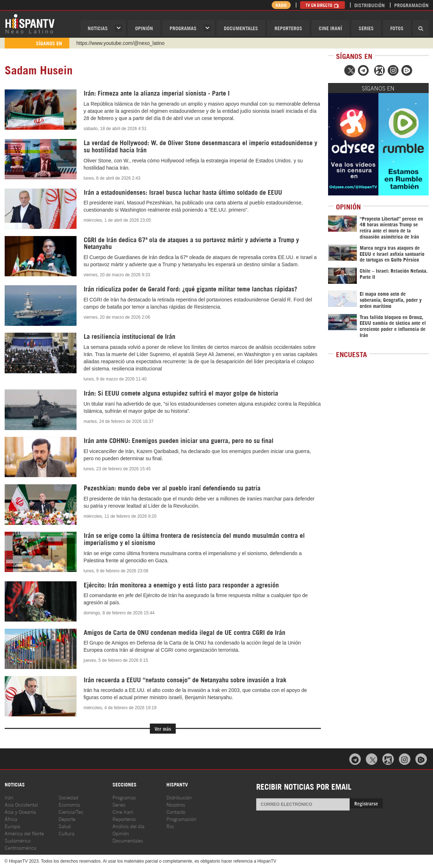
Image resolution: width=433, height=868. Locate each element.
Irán (9, 797)
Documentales (241, 28)
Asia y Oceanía (20, 811)
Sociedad (68, 797)
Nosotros (176, 804)
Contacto (176, 811)
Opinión (121, 833)
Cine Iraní (330, 28)
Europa (12, 826)
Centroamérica (20, 847)
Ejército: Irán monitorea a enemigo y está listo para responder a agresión (181, 585)
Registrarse (366, 803)
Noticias (98, 28)
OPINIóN (144, 28)
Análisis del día (128, 826)
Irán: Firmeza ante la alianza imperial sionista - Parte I (157, 93)
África (11, 819)
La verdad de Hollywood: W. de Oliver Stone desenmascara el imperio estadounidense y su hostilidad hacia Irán (201, 146)
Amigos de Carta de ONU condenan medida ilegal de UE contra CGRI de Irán (185, 632)
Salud (65, 826)
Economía (69, 804)
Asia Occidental (21, 804)
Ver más (163, 728)
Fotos (397, 28)
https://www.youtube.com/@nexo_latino (121, 43)
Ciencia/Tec (71, 811)
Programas (183, 28)
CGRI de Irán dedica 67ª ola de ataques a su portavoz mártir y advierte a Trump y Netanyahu (191, 243)
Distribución (370, 5)
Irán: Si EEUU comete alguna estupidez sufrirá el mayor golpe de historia (181, 393)
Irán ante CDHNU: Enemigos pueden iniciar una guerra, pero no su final (179, 440)
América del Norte (24, 833)
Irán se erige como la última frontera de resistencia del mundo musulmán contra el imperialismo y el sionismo (194, 539)
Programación (411, 5)
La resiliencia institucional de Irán (130, 336)
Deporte (67, 819)
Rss (170, 826)
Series (366, 28)
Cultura (66, 833)
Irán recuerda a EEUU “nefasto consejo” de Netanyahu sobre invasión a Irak (185, 679)
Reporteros (288, 28)
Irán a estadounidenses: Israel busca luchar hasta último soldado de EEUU (183, 192)
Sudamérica (18, 840)
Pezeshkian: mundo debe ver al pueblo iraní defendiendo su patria (172, 488)
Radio (281, 5)
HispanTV (30, 23)
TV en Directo (323, 5)
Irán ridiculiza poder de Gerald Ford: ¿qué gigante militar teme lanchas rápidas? (190, 288)
